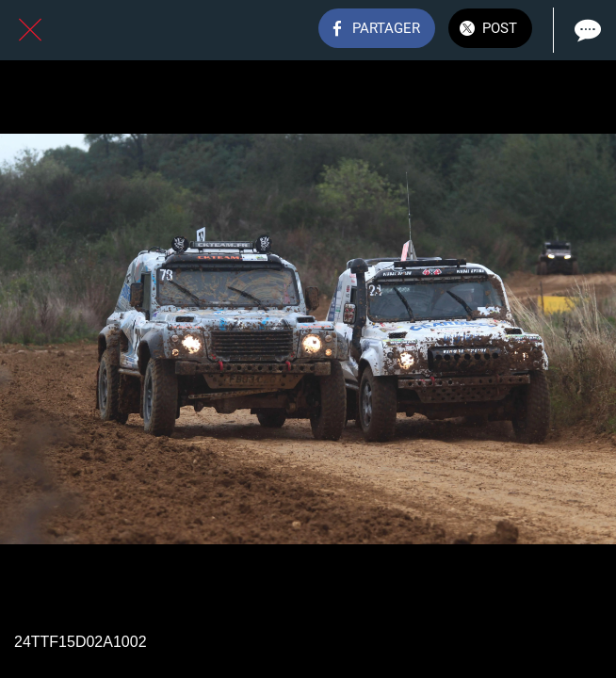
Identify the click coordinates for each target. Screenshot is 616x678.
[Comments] (586, 30)
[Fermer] (30, 30)
